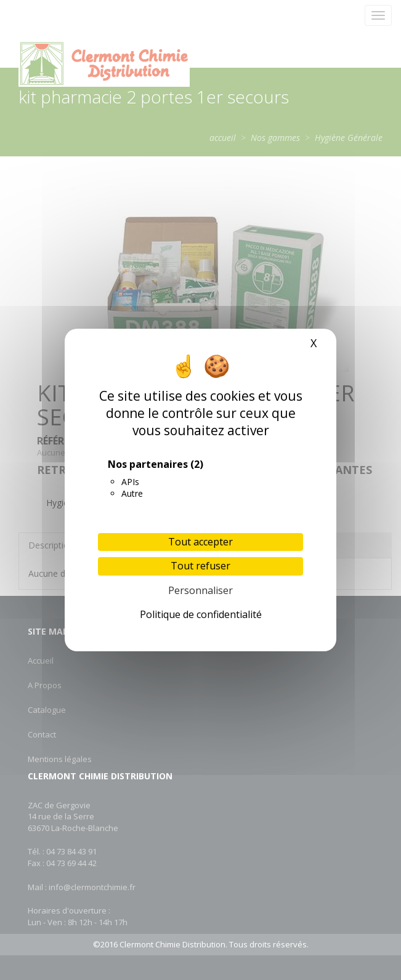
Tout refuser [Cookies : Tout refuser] (200, 566)
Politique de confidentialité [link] (201, 614)
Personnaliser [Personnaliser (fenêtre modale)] (200, 590)
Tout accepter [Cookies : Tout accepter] (200, 542)
